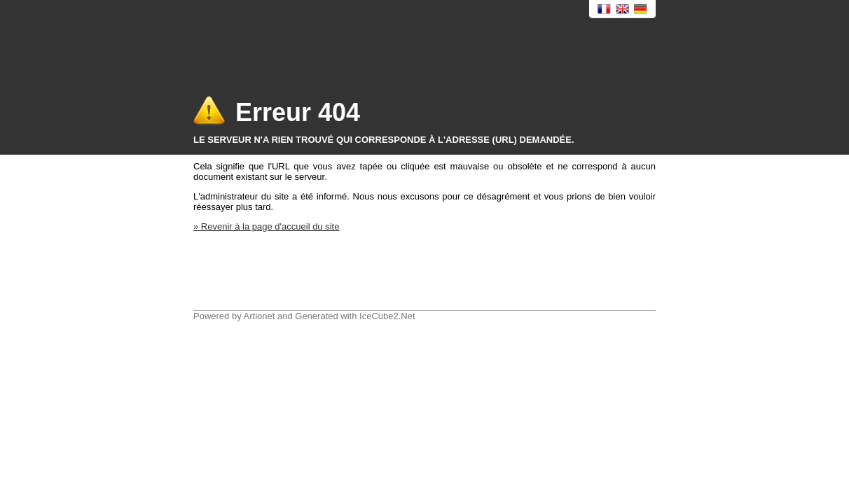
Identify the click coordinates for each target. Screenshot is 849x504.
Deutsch (641, 9)
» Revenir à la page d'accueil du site (266, 226)
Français (605, 9)
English (623, 9)
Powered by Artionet (234, 316)
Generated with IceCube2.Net (355, 316)
